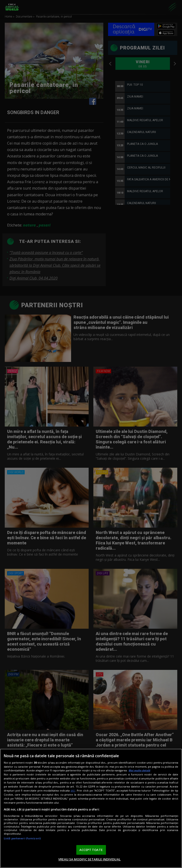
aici (73, 790)
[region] (91, 808)
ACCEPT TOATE (91, 850)
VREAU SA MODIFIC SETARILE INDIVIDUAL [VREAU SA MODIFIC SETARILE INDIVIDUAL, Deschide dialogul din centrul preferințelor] (89, 859)
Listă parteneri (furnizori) (22, 838)
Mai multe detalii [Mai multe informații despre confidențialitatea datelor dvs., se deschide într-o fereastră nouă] (139, 770)
